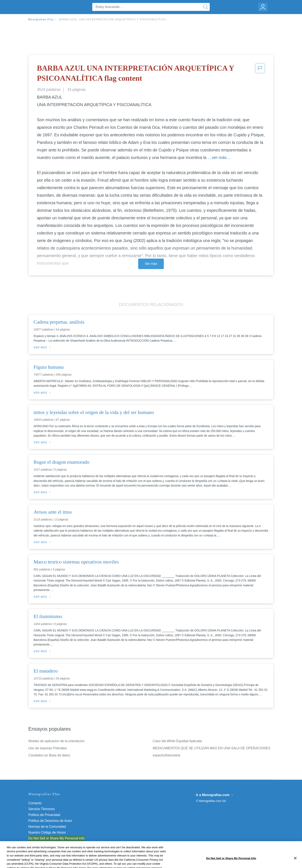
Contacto (35, 803)
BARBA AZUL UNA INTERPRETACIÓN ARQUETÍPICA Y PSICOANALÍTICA (113, 20)
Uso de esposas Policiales (48, 748)
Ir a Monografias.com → (215, 795)
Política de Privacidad (44, 815)
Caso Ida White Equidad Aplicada (177, 741)
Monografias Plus (41, 20)
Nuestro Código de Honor (47, 832)
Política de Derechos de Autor (50, 821)
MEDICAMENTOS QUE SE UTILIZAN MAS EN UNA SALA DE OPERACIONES (212, 748)
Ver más (151, 264)
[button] (260, 74)
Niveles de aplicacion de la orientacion (56, 741)
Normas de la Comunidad (47, 827)
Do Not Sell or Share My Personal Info (56, 838)
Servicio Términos (42, 809)
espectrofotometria (166, 755)
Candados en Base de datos (49, 755)
